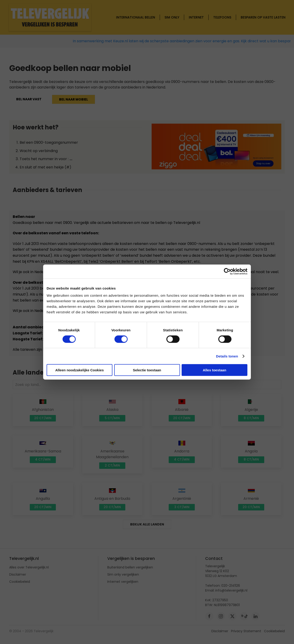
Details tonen (227, 356)
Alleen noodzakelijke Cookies (79, 370)
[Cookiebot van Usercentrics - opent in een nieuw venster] (227, 271)
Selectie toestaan (147, 370)
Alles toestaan (215, 370)
